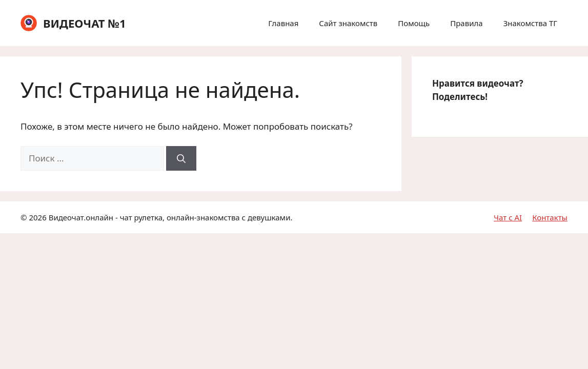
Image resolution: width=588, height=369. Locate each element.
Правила (466, 23)
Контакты (550, 217)
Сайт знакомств (348, 23)
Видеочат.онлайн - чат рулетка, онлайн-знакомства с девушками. (171, 217)
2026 (37, 217)
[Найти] (181, 158)
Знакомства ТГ (530, 23)
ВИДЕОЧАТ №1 (85, 23)
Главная (283, 23)
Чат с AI (508, 217)
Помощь (414, 23)
